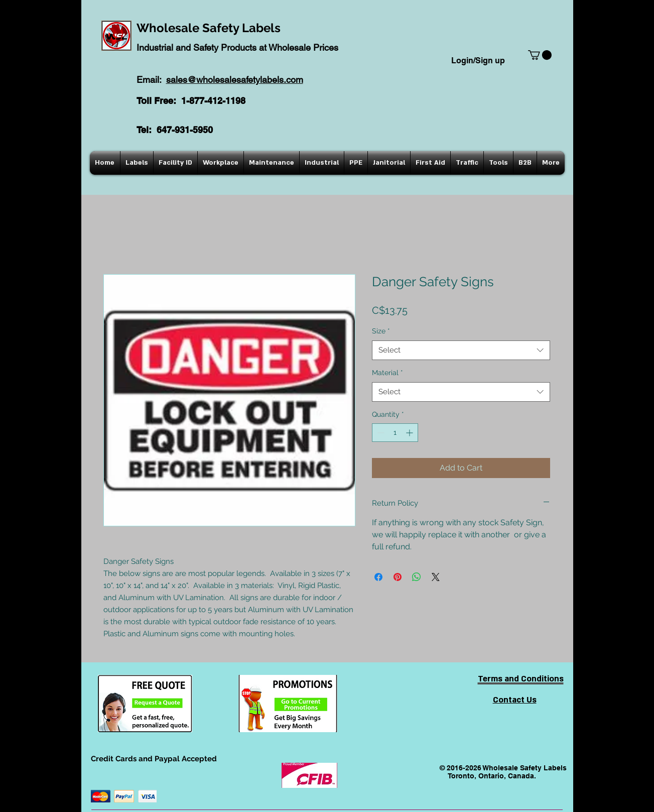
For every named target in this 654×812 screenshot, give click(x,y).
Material (387, 373)
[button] (540, 55)
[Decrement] (380, 433)
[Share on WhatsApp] (417, 577)
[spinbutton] (395, 433)
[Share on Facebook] (378, 577)
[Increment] (410, 433)
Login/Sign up (478, 61)
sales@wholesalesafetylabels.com (235, 80)
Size (381, 331)
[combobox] (461, 350)
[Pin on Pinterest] (398, 577)
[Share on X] (436, 577)
